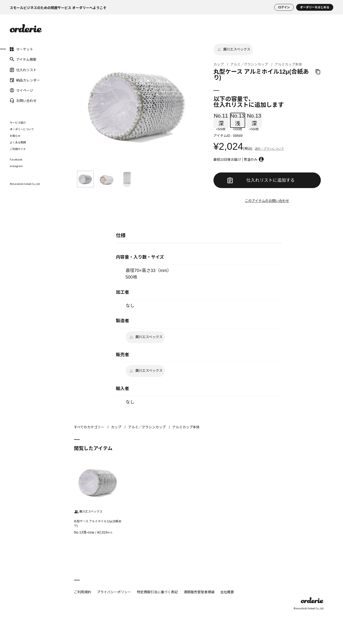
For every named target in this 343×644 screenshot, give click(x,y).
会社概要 (227, 592)
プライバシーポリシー (114, 592)
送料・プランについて (269, 149)
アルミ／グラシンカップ (249, 64)
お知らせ (15, 136)
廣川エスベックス (233, 50)
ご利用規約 (82, 592)
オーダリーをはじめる (315, 7)
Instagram (16, 166)
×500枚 (221, 120)
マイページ (21, 90)
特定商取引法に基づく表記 (157, 592)
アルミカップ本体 (288, 64)
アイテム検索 (23, 59)
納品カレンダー (25, 80)
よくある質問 (18, 142)
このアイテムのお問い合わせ (267, 201)
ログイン (284, 7)
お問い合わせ (23, 101)
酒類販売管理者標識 (199, 592)
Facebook (16, 159)
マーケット (21, 49)
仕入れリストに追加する (261, 180)
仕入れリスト (23, 70)
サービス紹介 (18, 122)
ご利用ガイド (18, 149)
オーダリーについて (22, 129)
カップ (219, 64)
